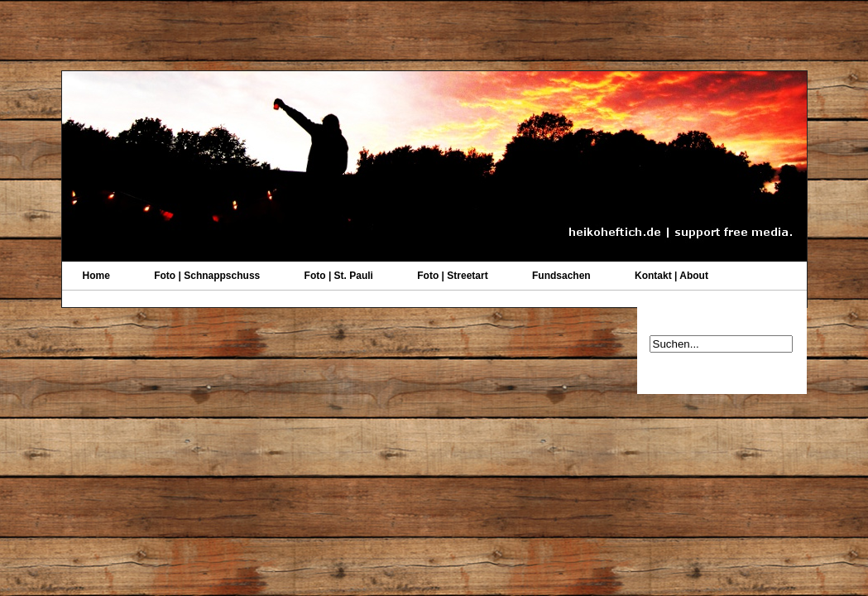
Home (96, 276)
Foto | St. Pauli (339, 276)
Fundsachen (561, 276)
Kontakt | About (671, 276)
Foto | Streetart (452, 276)
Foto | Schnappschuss (207, 276)
